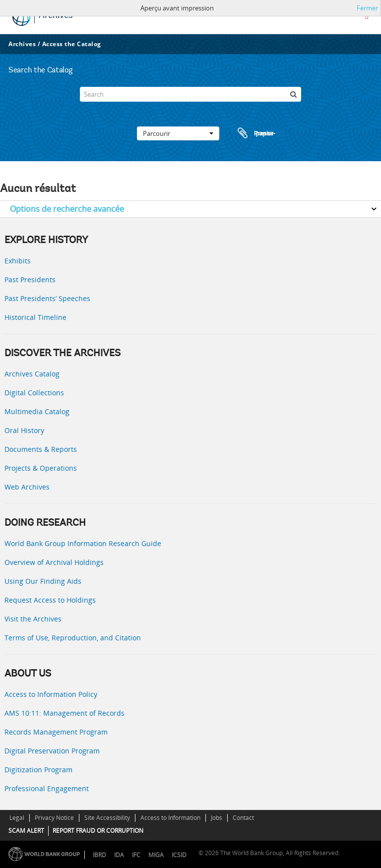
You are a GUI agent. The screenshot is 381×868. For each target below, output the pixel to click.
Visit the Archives (33, 619)
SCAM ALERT (26, 831)
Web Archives (27, 487)
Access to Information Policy (51, 694)
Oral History (24, 430)
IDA (119, 855)
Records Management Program (56, 732)
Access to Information (170, 818)
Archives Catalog (32, 374)
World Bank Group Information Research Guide (83, 543)
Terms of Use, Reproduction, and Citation (73, 638)
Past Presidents (30, 279)
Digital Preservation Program (52, 751)
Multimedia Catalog (37, 411)
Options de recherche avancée (67, 209)
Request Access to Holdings (50, 600)
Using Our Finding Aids (43, 581)
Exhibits (18, 261)
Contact (243, 818)
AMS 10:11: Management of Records (64, 713)
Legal (17, 818)
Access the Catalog (72, 44)
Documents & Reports (41, 449)
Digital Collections (34, 393)
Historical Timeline (35, 317)
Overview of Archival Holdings (54, 562)
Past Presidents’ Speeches (47, 298)
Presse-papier (255, 133)
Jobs (217, 818)
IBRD (99, 855)
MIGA (156, 855)
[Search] (190, 94)
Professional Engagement (47, 788)
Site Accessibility (107, 818)
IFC (136, 855)
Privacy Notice (54, 818)
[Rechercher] (294, 94)
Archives (22, 44)
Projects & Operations (41, 468)
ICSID (179, 855)
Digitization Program (38, 770)
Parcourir (178, 133)
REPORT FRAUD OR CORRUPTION (98, 831)
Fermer (367, 8)
